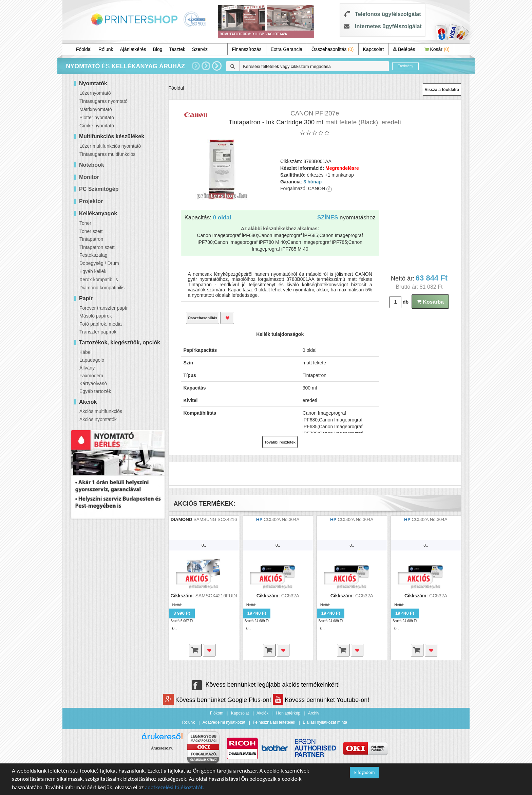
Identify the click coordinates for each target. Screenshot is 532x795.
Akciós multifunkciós (101, 411)
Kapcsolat (373, 49)
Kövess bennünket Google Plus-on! (218, 700)
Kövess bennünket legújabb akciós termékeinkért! (266, 685)
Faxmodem (91, 376)
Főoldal (84, 49)
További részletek (280, 442)
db (406, 302)
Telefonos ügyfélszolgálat (388, 14)
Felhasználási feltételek (274, 722)
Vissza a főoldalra (442, 90)
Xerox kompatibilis (99, 279)
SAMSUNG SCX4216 (215, 519)
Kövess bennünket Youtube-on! (321, 700)
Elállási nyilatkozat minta (325, 722)
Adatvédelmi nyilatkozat (224, 722)
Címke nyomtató (97, 126)
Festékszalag (93, 255)
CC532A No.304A (281, 519)
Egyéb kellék (93, 271)
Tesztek (177, 49)
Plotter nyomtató (97, 118)
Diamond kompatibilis (102, 288)
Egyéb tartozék (95, 391)
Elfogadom (364, 772)
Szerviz (200, 49)
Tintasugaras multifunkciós (107, 154)
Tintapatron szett (97, 247)
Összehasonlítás (333, 49)
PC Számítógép (99, 189)
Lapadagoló (92, 360)
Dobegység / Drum (99, 263)
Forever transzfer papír (103, 308)
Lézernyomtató (95, 93)
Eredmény (405, 66)
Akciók (262, 713)
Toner (85, 223)
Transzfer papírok (98, 332)
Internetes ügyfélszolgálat (388, 26)
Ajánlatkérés (133, 49)
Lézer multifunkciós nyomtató (110, 146)
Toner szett (91, 231)
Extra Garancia (287, 49)
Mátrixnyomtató (96, 109)
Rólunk (106, 49)
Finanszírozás (247, 49)
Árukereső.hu (162, 748)
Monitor (89, 177)
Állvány (87, 368)
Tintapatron (91, 239)
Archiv (314, 713)
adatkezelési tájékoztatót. (175, 787)
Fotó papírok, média (101, 324)
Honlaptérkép (288, 713)
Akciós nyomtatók (98, 419)
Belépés (404, 49)
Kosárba (430, 302)
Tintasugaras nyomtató (103, 101)
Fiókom (217, 713)
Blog (158, 49)
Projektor (91, 201)
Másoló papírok (96, 316)
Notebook (92, 165)
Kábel (85, 352)
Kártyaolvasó (93, 383)
